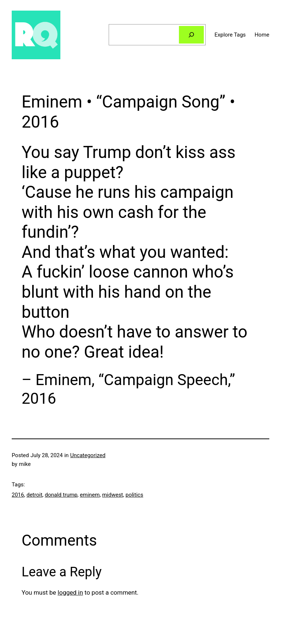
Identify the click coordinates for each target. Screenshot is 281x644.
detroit (34, 495)
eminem (90, 495)
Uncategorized (88, 455)
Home (262, 35)
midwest (113, 495)
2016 (18, 495)
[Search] (191, 35)
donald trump (61, 495)
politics (134, 495)
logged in (70, 592)
